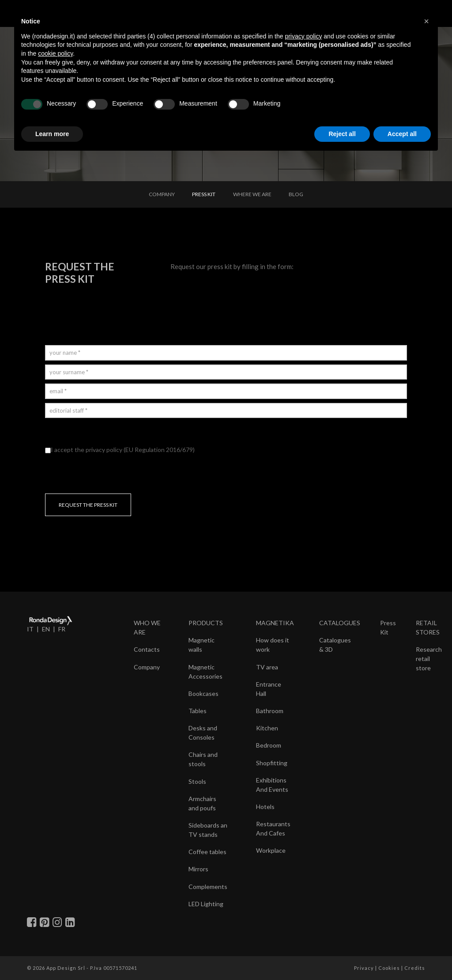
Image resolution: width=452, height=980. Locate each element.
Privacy (364, 968)
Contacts (147, 649)
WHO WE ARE (147, 627)
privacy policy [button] (303, 36)
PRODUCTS (206, 623)
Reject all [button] (342, 134)
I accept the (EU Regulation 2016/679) (120, 450)
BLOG (296, 194)
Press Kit (388, 627)
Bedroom (269, 745)
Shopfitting (272, 763)
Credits (415, 968)
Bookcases (203, 693)
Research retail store (429, 659)
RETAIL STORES (428, 627)
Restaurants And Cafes (273, 828)
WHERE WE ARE (252, 194)
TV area (267, 667)
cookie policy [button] (55, 53)
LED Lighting (206, 904)
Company (147, 667)
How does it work (273, 645)
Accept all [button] (402, 134)
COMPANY (162, 194)
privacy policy (104, 450)
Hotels (265, 807)
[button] (426, 21)
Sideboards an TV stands (208, 830)
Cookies (389, 968)
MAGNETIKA (275, 623)
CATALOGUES (340, 623)
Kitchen (267, 728)
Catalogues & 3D (335, 645)
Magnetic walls (202, 645)
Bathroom (270, 711)
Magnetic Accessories (205, 672)
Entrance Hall (269, 689)
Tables (198, 711)
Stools (197, 781)
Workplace (271, 850)
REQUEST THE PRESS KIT (88, 505)
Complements (208, 887)
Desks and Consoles (203, 733)
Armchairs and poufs (202, 803)
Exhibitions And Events (272, 785)
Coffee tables (207, 852)
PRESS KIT (204, 194)
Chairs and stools (203, 759)
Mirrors (198, 869)
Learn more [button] (52, 134)
